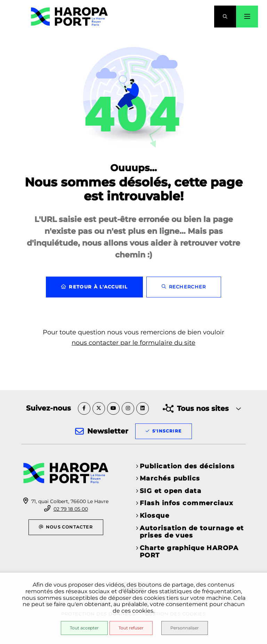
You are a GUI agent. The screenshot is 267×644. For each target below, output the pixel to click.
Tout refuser (131, 628)
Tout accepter (84, 628)
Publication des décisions (187, 466)
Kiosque (155, 516)
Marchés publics (170, 478)
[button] (225, 17)
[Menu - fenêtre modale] (247, 17)
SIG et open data (171, 491)
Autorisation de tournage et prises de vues (192, 532)
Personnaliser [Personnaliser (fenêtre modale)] (185, 628)
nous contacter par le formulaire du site (133, 343)
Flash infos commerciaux (187, 503)
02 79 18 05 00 (71, 509)
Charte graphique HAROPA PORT (189, 552)
